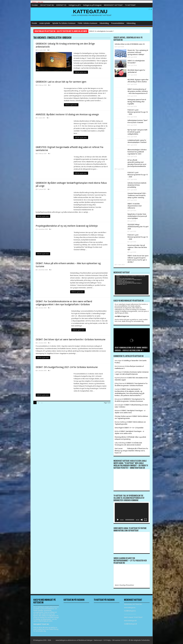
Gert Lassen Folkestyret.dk (126, 448)
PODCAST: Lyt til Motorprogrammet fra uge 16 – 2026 (138, 112)
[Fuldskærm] (146, 520)
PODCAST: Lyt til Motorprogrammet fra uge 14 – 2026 (138, 237)
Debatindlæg (104, 23)
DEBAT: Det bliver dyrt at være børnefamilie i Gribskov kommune (71, 339)
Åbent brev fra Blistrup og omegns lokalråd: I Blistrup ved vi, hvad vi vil (131, 451)
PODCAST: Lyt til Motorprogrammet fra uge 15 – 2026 (138, 175)
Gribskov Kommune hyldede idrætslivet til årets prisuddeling (137, 185)
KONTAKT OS (61, 5)
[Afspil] (118, 520)
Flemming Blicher (120, 437)
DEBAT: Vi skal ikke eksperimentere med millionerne (135, 206)
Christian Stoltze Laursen (123, 416)
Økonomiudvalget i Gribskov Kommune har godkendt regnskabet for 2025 (137, 152)
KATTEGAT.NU (90, 11)
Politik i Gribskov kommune (87, 23)
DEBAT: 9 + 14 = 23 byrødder (134, 428)
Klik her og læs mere (81, 72)
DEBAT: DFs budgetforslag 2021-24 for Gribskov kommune (67, 367)
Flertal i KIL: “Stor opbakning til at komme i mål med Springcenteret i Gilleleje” (138, 52)
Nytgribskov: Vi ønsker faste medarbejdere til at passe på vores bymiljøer (137, 216)
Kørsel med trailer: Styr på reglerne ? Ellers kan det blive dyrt (137, 247)
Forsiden (35, 5)
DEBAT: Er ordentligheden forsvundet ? (101, 31)
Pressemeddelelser (118, 23)
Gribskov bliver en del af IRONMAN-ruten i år (130, 44)
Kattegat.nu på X (75, 5)
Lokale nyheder (45, 23)
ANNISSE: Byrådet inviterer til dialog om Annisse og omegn (67, 114)
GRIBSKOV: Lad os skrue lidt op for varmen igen (61, 82)
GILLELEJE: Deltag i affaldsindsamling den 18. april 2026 (138, 227)
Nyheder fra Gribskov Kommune (64, 23)
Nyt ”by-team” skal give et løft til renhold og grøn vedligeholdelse (137, 132)
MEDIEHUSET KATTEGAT (113, 5)
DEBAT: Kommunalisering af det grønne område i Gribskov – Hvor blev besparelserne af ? (138, 91)
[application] (132, 285)
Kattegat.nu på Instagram (92, 5)
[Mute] (142, 520)
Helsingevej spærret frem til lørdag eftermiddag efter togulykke (137, 102)
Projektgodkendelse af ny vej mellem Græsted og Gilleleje (67, 226)
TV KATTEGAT (130, 5)
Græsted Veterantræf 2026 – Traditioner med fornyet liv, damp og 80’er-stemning (137, 195)
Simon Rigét (119, 428)
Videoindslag (131, 23)
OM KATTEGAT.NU (47, 5)
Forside (34, 23)
